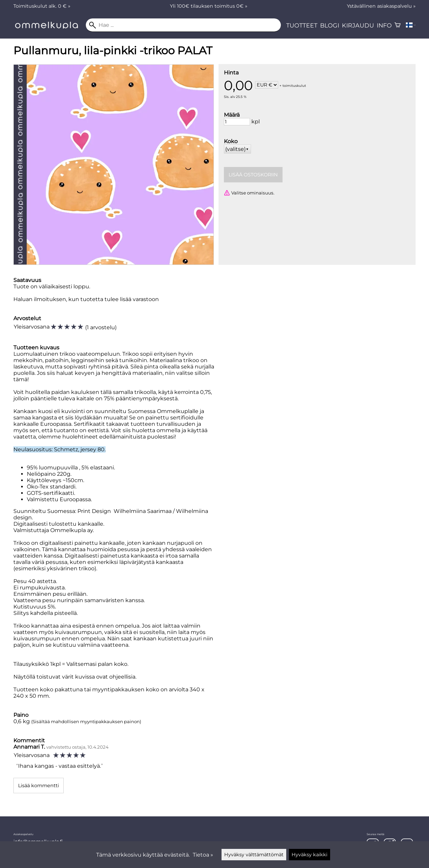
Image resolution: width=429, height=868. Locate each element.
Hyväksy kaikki (310, 855)
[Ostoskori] (397, 25)
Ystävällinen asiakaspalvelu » (381, 6)
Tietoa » (203, 855)
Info (384, 25)
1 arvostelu (101, 327)
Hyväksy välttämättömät (254, 855)
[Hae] (183, 25)
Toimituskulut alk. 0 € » (42, 6)
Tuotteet (302, 25)
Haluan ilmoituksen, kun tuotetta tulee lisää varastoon (86, 299)
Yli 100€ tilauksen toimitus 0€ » (209, 6)
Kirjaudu (358, 25)
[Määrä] (237, 122)
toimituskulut (294, 85)
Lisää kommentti (39, 786)
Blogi (330, 25)
